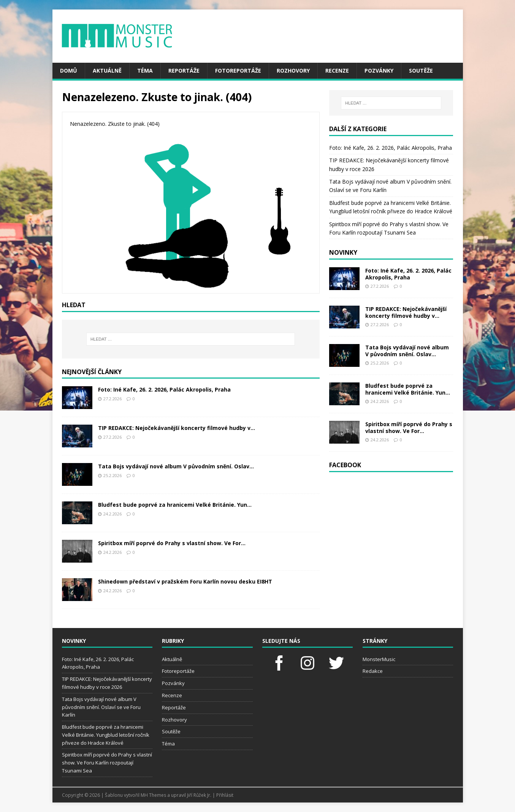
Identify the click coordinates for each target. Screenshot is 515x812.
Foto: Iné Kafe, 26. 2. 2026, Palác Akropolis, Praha (164, 389)
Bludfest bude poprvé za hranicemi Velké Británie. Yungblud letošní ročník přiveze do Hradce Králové (106, 735)
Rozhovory (293, 71)
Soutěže (421, 71)
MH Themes (153, 795)
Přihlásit (225, 795)
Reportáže (184, 71)
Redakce (373, 671)
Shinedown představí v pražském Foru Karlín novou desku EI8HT (185, 581)
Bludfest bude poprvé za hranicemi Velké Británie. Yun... (175, 505)
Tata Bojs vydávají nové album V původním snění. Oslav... (176, 466)
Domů (69, 71)
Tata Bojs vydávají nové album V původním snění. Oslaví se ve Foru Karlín (101, 707)
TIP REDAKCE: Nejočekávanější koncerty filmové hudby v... (177, 428)
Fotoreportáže (238, 71)
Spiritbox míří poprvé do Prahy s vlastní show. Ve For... (172, 543)
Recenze (337, 71)
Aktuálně (107, 71)
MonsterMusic (379, 659)
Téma (145, 71)
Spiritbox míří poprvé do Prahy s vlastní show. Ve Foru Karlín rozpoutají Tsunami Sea (107, 763)
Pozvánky (379, 71)
